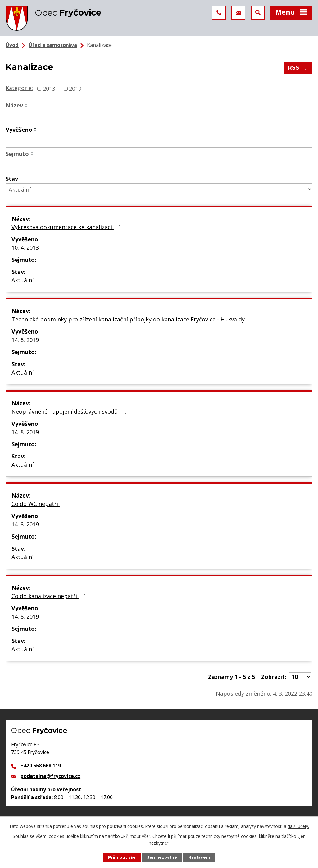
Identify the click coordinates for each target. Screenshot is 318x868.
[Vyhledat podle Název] (159, 117)
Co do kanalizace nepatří (50, 596)
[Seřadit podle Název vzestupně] (26, 104)
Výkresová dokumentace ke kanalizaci (68, 227)
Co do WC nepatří (41, 504)
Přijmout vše (122, 857)
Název (14, 105)
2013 (49, 89)
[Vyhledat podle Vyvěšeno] (159, 141)
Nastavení (199, 857)
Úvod (12, 45)
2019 (75, 89)
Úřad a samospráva (53, 45)
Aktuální (23, 280)
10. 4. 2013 (25, 248)
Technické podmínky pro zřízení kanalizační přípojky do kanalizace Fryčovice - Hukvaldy (134, 319)
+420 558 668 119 (41, 766)
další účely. (298, 826)
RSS (299, 68)
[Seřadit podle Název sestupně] (26, 107)
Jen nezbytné (162, 857)
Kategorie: (19, 88)
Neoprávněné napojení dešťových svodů (70, 411)
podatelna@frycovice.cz (50, 776)
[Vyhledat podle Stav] (159, 189)
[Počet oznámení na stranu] (300, 677)
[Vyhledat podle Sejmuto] (159, 165)
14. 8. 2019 (25, 340)
